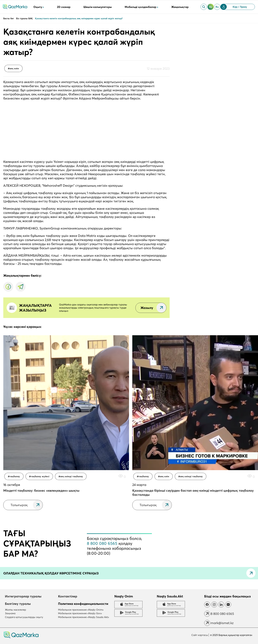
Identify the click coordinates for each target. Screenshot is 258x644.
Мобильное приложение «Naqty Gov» (80, 613)
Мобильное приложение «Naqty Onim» (81, 610)
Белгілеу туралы (18, 604)
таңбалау (15, 476)
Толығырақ (19, 505)
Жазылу (147, 308)
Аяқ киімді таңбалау (71, 476)
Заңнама (10, 613)
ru (217, 7)
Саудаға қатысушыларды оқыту (24, 617)
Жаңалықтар (180, 7)
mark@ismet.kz (222, 623)
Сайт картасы (200, 635)
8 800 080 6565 (102, 543)
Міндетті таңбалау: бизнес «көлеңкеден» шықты (41, 490)
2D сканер (64, 7)
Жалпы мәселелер (15, 610)
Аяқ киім (14, 68)
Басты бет (9, 18)
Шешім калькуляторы (98, 7)
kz (211, 7)
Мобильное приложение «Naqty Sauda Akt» (84, 617)
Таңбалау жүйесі (40, 476)
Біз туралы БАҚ (25, 18)
